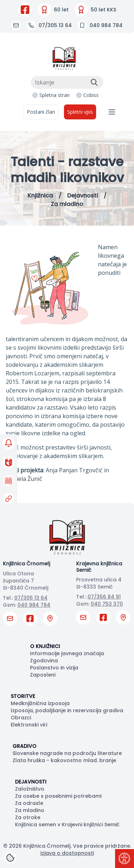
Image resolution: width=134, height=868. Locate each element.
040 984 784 (34, 605)
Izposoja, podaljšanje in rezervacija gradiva (67, 710)
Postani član (41, 112)
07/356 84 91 (104, 597)
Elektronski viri (29, 725)
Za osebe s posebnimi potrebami (58, 796)
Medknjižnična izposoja (40, 703)
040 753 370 (107, 604)
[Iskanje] (67, 82)
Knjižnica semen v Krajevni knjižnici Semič (67, 825)
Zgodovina (44, 661)
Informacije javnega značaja (67, 653)
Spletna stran (54, 95)
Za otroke (28, 817)
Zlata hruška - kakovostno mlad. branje (64, 760)
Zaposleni (43, 675)
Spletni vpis (80, 112)
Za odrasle (29, 803)
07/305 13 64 (31, 598)
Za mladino (30, 810)
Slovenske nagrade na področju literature (67, 753)
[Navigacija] (112, 112)
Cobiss (91, 95)
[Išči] (94, 82)
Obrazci (21, 718)
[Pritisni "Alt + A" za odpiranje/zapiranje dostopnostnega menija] (125, 859)
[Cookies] (10, 858)
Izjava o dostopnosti (67, 853)
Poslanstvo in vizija (54, 668)
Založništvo (30, 789)
